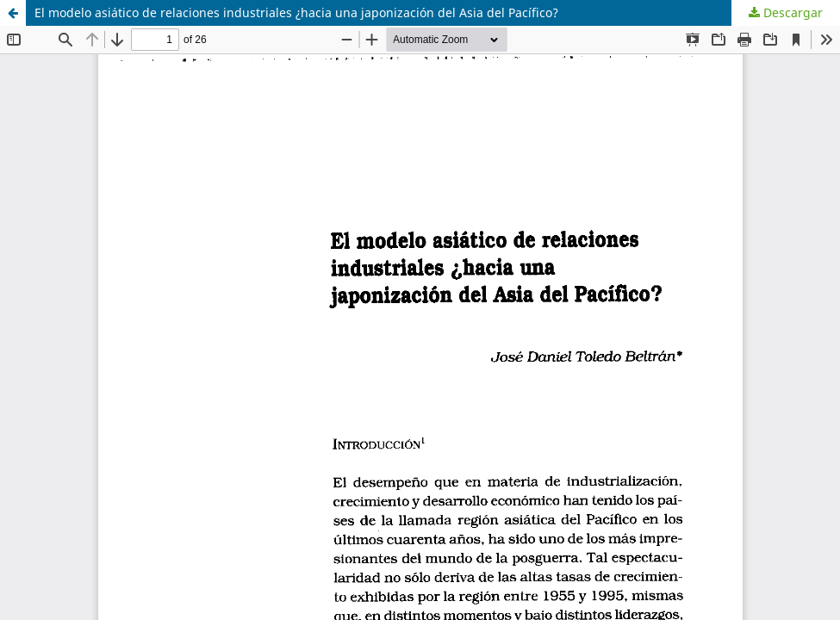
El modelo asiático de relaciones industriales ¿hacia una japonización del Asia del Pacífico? (296, 12)
